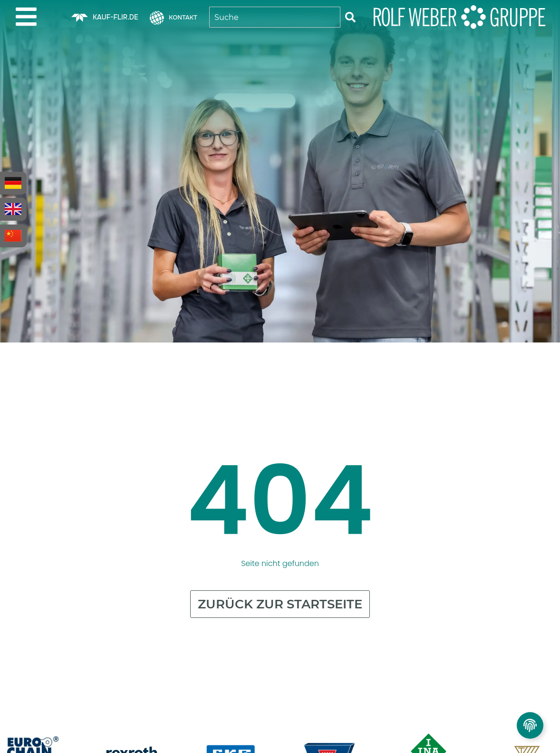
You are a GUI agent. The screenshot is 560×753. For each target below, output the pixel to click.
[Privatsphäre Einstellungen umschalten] (530, 725)
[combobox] (275, 17)
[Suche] (350, 17)
